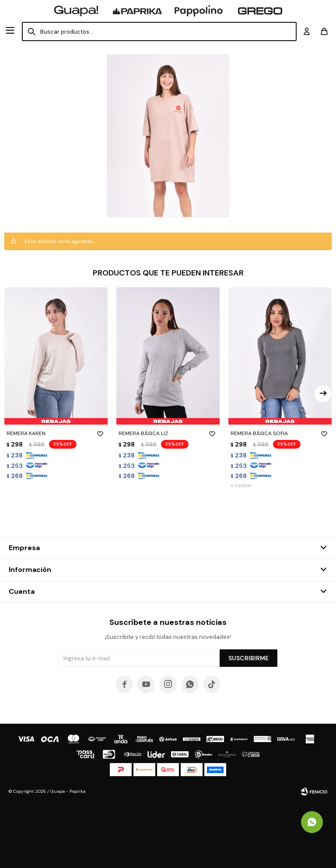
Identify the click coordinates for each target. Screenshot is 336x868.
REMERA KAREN (56, 433)
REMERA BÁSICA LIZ (168, 433)
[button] (323, 394)
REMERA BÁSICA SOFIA (280, 433)
